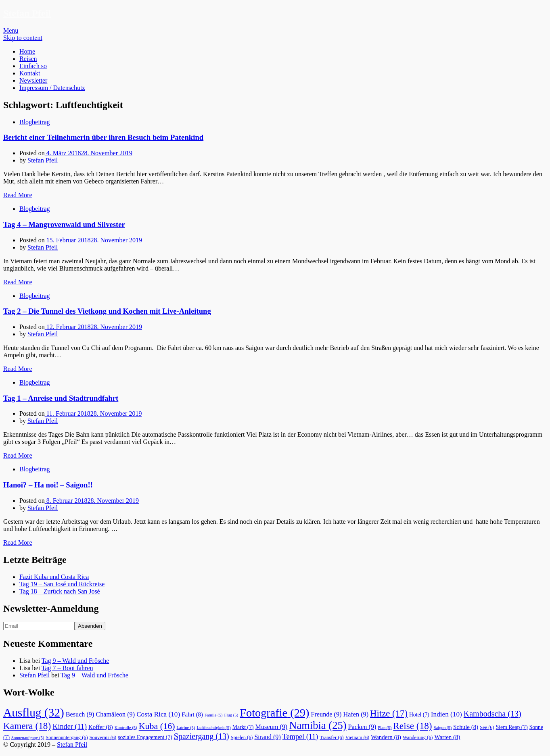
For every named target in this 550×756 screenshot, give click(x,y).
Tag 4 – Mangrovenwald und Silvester (64, 224)
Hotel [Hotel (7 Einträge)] (419, 715)
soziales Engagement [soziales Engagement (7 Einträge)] (145, 737)
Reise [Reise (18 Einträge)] (412, 726)
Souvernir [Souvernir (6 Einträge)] (103, 737)
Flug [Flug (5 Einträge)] (231, 715)
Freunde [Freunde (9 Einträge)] (326, 714)
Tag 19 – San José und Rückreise (62, 584)
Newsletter (33, 80)
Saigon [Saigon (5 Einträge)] (443, 728)
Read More (18, 195)
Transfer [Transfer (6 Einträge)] (331, 737)
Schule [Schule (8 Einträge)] (466, 727)
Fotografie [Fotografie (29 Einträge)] (274, 713)
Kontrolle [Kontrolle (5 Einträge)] (126, 728)
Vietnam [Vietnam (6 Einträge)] (358, 737)
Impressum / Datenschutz (52, 88)
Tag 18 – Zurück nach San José (60, 591)
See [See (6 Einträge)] (487, 727)
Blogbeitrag (35, 122)
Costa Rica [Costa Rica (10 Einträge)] (158, 714)
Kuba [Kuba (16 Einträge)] (157, 726)
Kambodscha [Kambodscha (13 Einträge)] (492, 714)
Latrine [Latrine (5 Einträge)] (186, 728)
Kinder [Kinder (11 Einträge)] (70, 727)
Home (27, 51)
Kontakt (30, 73)
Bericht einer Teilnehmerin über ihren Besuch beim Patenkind (103, 137)
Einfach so (33, 66)
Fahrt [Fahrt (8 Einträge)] (192, 714)
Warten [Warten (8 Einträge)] (448, 737)
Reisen (28, 59)
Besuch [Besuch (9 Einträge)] (80, 714)
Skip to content (23, 38)
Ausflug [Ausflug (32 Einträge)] (34, 712)
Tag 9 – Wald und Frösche (75, 661)
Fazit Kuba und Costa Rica (54, 577)
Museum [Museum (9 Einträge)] (272, 727)
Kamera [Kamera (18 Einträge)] (27, 726)
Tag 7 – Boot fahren (67, 668)
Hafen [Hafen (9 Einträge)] (356, 714)
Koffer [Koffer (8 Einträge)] (101, 727)
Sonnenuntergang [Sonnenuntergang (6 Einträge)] (67, 737)
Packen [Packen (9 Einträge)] (362, 727)
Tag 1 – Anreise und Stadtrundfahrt (61, 398)
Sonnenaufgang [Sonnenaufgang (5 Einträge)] (28, 738)
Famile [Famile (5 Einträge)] (214, 715)
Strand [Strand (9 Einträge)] (268, 737)
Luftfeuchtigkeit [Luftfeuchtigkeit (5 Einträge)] (213, 728)
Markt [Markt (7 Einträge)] (243, 727)
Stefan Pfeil (27, 13)
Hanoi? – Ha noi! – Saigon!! (48, 485)
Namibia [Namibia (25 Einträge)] (318, 725)
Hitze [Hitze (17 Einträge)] (389, 713)
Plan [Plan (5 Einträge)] (385, 728)
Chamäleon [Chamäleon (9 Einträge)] (115, 714)
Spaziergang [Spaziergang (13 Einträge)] (202, 736)
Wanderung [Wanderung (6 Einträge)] (418, 737)
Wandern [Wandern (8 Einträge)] (386, 737)
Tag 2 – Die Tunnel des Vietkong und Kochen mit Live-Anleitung (107, 311)
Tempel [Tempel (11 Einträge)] (300, 737)
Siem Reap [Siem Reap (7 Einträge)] (512, 727)
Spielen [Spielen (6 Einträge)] (242, 737)
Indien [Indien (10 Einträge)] (446, 714)
